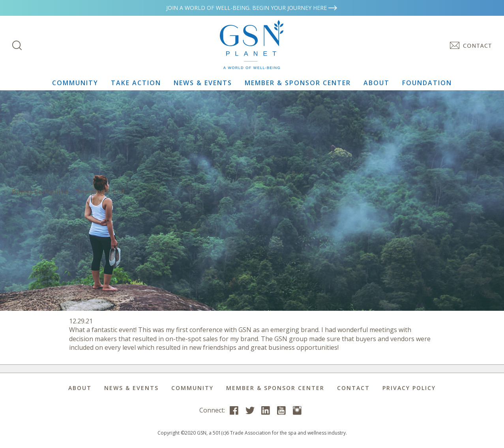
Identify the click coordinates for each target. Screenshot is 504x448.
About (377, 83)
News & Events (203, 83)
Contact (353, 388)
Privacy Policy (409, 388)
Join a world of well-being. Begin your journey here (252, 8)
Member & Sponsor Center (298, 83)
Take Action (136, 83)
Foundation (427, 83)
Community (75, 83)
